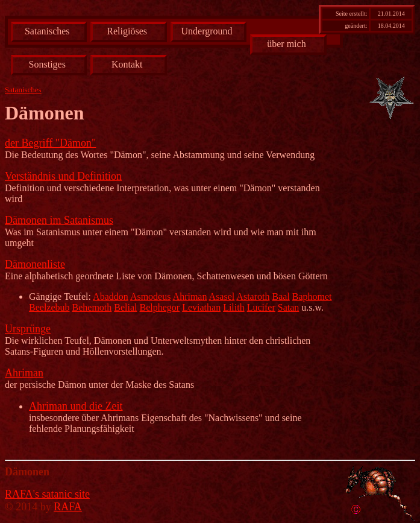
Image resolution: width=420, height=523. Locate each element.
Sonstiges (47, 64)
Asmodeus (151, 296)
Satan (289, 307)
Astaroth (253, 296)
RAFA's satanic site (47, 494)
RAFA (68, 507)
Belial (125, 307)
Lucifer (261, 307)
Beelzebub (49, 307)
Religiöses (127, 31)
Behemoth (92, 307)
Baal (281, 296)
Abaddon (111, 296)
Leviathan (201, 307)
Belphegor (160, 307)
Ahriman (190, 296)
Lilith (234, 307)
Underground (207, 31)
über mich (286, 44)
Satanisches (47, 31)
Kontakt (127, 64)
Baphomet (312, 296)
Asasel (222, 296)
